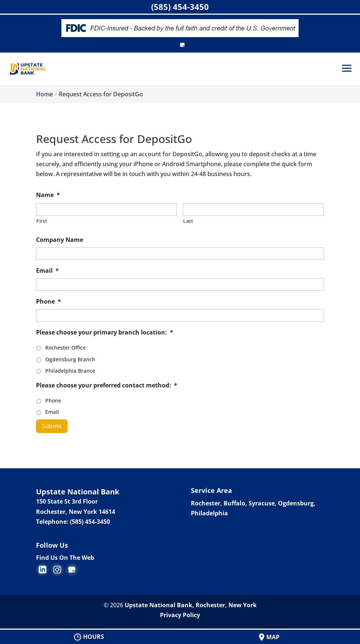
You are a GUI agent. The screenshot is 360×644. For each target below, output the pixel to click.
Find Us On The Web (65, 558)
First (42, 221)
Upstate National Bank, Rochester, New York (191, 605)
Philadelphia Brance (70, 371)
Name (48, 195)
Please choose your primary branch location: (105, 332)
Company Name (60, 240)
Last (188, 221)
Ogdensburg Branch (70, 359)
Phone (49, 302)
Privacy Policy (180, 615)
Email (47, 271)
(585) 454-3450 (180, 7)
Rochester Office (65, 348)
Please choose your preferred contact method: (107, 385)
